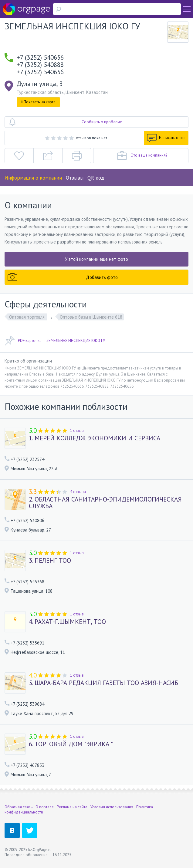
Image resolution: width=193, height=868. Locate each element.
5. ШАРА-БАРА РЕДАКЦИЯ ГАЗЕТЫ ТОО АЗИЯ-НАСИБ (103, 683)
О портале (45, 807)
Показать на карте (38, 102)
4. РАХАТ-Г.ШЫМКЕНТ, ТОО (67, 622)
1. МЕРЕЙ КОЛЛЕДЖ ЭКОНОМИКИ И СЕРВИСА (95, 438)
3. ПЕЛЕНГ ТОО (50, 561)
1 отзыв (77, 431)
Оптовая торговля (27, 317)
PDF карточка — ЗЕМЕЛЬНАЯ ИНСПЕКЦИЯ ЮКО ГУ (55, 341)
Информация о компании (33, 178)
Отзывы (75, 178)
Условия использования (112, 807)
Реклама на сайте (72, 807)
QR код (96, 178)
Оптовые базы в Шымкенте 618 (91, 317)
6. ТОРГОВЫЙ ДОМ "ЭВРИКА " (71, 744)
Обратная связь (19, 807)
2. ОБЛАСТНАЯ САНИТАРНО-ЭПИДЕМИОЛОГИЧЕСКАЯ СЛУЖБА (105, 503)
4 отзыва (78, 492)
